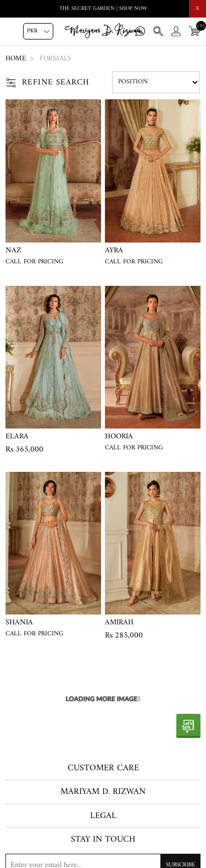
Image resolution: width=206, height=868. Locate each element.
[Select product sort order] (156, 82)
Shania (19, 623)
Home (16, 58)
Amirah (119, 623)
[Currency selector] (38, 31)
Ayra (114, 251)
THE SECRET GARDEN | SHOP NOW (103, 9)
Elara (17, 437)
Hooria (119, 437)
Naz (13, 251)
